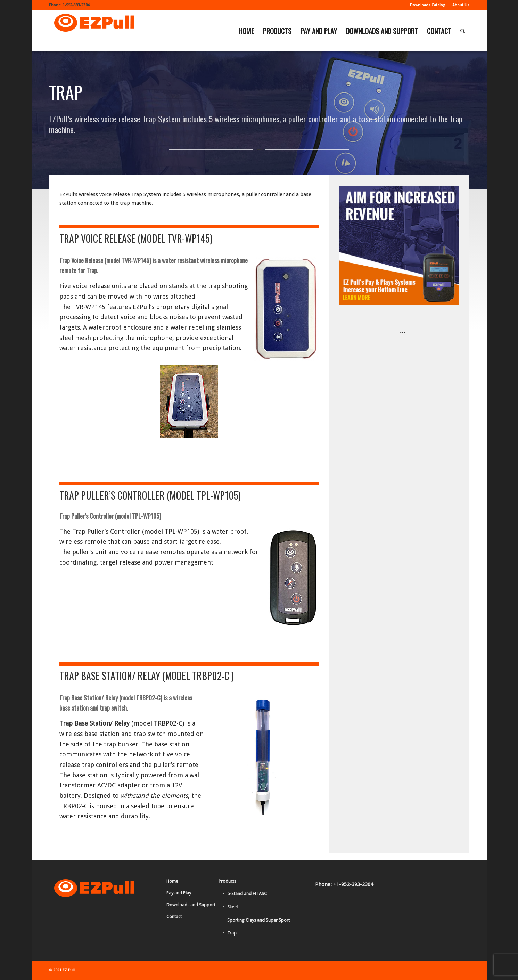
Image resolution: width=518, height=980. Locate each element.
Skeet (233, 907)
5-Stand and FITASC (247, 894)
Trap (232, 933)
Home (172, 881)
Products (227, 881)
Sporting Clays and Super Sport (258, 920)
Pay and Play (179, 893)
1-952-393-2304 (76, 5)
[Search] (462, 31)
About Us (461, 5)
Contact (174, 917)
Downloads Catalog (427, 5)
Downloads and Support (191, 905)
